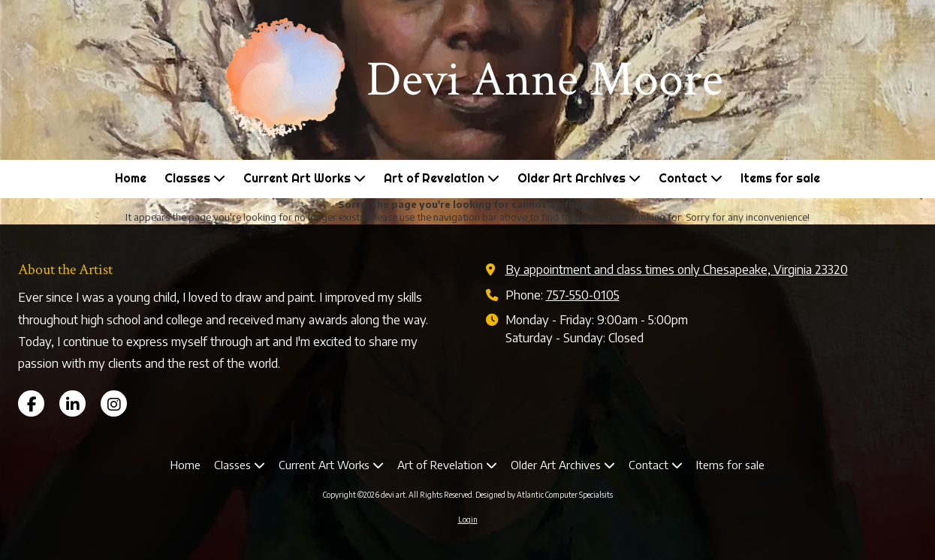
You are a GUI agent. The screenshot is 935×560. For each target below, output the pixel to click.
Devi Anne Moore (545, 80)
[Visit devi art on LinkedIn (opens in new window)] (72, 403)
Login (468, 519)
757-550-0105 (583, 295)
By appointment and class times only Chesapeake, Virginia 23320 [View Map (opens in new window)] (677, 269)
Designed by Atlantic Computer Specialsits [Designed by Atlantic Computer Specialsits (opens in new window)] (544, 495)
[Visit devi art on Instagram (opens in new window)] (114, 403)
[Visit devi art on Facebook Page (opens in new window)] (31, 403)
